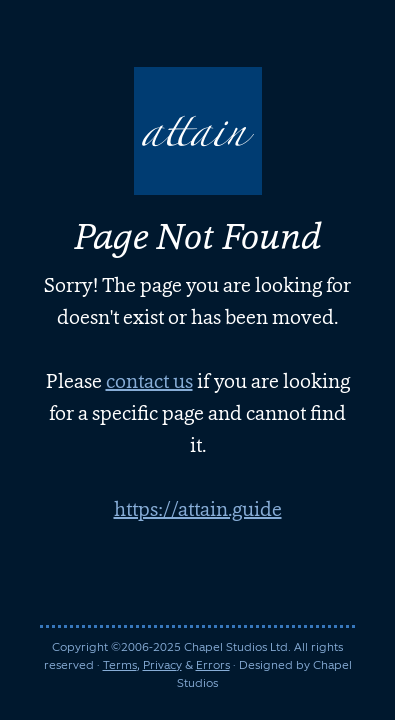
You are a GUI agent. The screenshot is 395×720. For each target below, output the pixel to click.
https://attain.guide (198, 509)
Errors (213, 665)
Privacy (162, 665)
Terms (120, 665)
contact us (149, 381)
